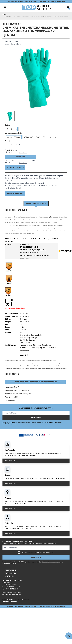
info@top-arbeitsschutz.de (12, 593)
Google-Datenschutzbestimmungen (49, 422)
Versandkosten (23, 153)
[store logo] (37, 7)
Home (5, 15)
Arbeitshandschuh (9, 369)
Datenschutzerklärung (43, 553)
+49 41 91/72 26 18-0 (13, 587)
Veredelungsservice (30, 183)
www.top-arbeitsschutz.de (12, 595)
